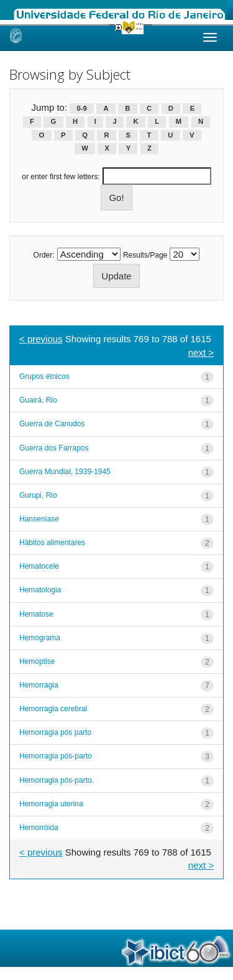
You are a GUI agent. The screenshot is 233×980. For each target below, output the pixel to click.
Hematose (36, 614)
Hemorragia (39, 685)
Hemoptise (37, 661)
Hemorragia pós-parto (56, 756)
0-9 (82, 108)
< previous (41, 339)
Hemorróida (39, 828)
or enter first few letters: (61, 177)
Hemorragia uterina (51, 804)
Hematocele (39, 566)
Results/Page (145, 255)
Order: (44, 255)
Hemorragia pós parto (55, 732)
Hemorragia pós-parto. (57, 780)
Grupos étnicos (44, 376)
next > (201, 352)
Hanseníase (39, 519)
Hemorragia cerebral (53, 709)
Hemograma (40, 638)
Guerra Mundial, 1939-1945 (65, 472)
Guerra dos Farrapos (54, 448)
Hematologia (40, 590)
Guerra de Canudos (52, 424)
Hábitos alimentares (52, 543)
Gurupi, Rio (38, 495)
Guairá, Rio (38, 400)
